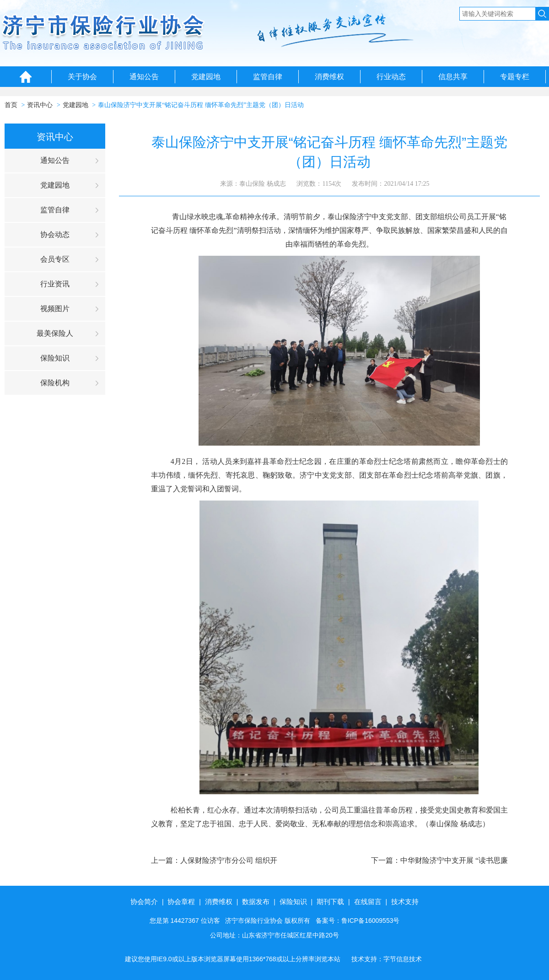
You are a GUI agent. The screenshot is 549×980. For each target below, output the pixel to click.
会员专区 (55, 259)
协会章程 (181, 902)
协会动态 (55, 234)
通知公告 (144, 77)
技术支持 (405, 902)
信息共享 (453, 77)
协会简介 (144, 902)
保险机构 (55, 383)
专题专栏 (515, 77)
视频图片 (55, 309)
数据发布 (256, 902)
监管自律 (268, 77)
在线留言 (368, 902)
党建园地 (206, 77)
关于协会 (82, 77)
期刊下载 (330, 902)
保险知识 (55, 358)
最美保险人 (55, 333)
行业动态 (391, 77)
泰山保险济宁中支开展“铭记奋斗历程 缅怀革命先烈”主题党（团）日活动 (201, 105)
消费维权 (329, 77)
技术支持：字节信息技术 (387, 959)
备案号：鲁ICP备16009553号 (358, 921)
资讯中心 (40, 105)
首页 (11, 105)
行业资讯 (55, 284)
